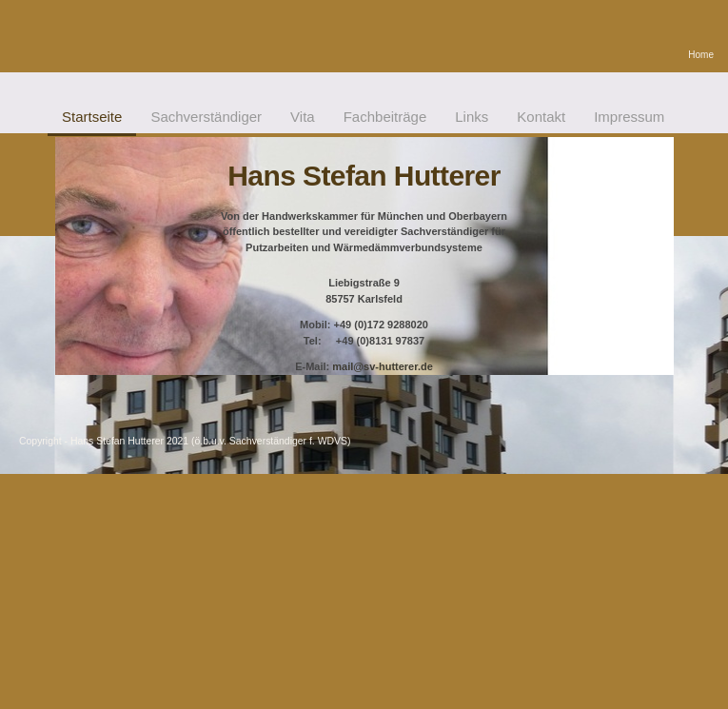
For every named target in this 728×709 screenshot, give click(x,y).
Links (472, 117)
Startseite (92, 117)
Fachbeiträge (385, 117)
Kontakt (541, 117)
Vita (303, 117)
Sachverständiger (206, 117)
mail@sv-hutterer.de (382, 366)
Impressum (629, 117)
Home (701, 55)
